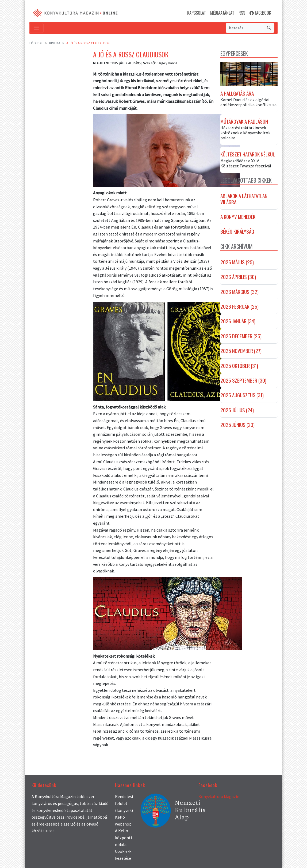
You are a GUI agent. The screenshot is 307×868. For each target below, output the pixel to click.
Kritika (55, 43)
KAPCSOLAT (197, 13)
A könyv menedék (238, 217)
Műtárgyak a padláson (244, 121)
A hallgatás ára (237, 93)
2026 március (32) (239, 292)
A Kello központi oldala (123, 837)
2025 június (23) (237, 425)
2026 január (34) (238, 321)
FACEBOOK (260, 13)
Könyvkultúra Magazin (219, 796)
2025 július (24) (237, 410)
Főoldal (36, 43)
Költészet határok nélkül (248, 155)
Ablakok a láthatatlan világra (244, 199)
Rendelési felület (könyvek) (124, 803)
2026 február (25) (239, 307)
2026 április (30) (238, 277)
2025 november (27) (241, 351)
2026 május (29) (237, 262)
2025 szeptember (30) (243, 381)
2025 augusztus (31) (242, 395)
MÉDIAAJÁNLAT (222, 13)
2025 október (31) (239, 366)
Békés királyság (237, 232)
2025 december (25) (241, 336)
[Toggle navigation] (37, 28)
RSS (242, 13)
